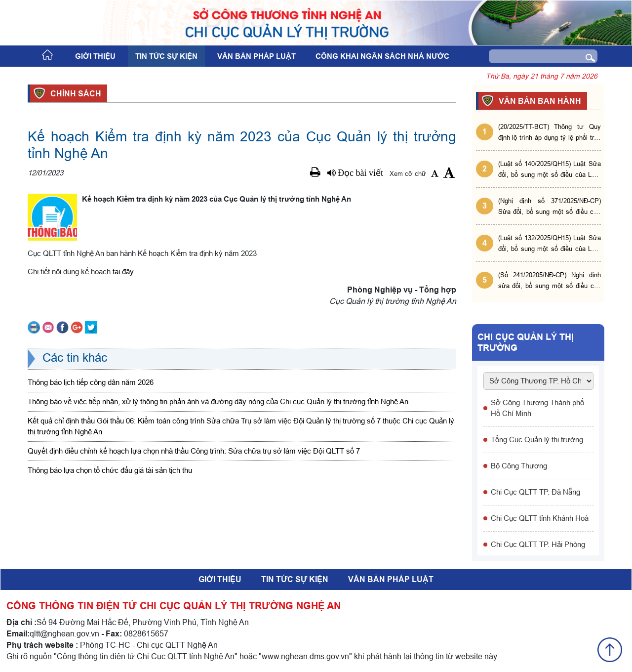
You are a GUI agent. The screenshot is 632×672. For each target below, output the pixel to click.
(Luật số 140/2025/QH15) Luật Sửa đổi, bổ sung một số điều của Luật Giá (550, 170)
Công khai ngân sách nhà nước (382, 56)
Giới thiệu (95, 56)
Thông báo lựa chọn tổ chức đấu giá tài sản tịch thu (110, 470)
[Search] (528, 56)
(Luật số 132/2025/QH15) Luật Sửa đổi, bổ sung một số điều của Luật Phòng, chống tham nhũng (550, 244)
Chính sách (74, 93)
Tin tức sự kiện (166, 56)
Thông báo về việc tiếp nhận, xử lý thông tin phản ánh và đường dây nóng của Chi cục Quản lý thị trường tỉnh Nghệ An (218, 401)
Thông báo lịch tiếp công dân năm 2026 (91, 382)
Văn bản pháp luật (257, 56)
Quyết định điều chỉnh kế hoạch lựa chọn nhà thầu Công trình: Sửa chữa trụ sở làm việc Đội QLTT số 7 (194, 451)
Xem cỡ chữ (408, 173)
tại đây (123, 272)
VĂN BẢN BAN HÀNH (538, 101)
